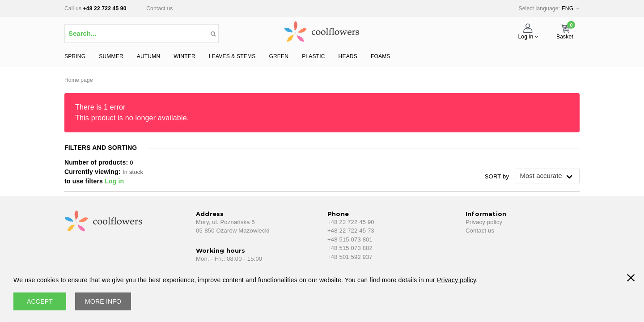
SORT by (497, 176)
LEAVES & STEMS (232, 56)
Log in (114, 181)
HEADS (348, 56)
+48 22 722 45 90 (105, 8)
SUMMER (111, 56)
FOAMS (381, 56)
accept (40, 301)
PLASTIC (313, 56)
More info (103, 301)
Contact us (159, 8)
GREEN (279, 56)
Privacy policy (484, 222)
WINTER (184, 56)
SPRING (75, 56)
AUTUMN (149, 56)
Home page (79, 80)
